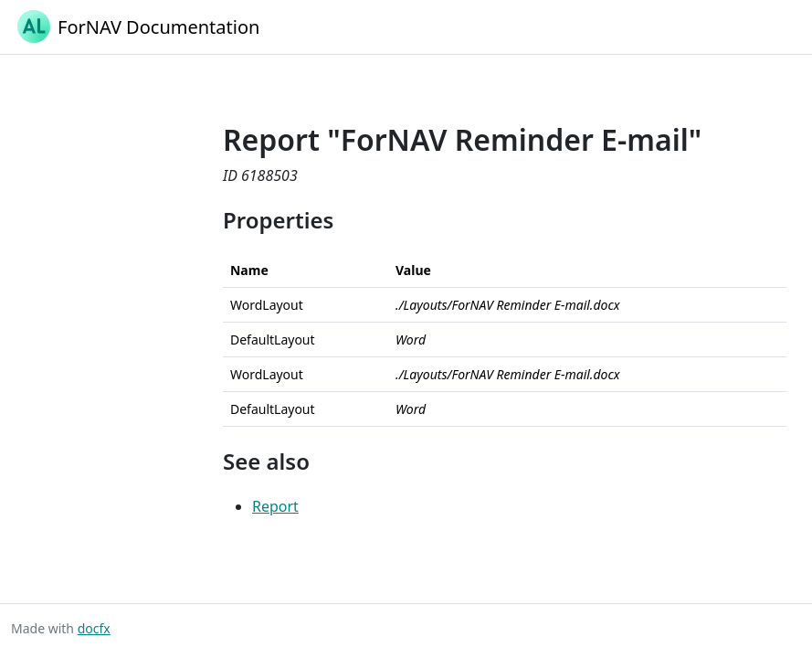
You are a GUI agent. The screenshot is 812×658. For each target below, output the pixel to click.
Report (275, 506)
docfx (94, 628)
